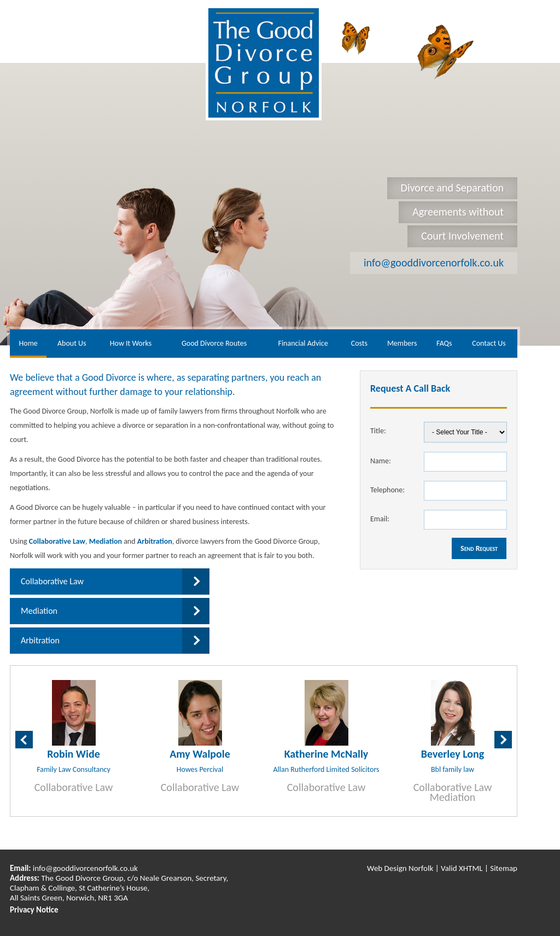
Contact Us (489, 343)
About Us (72, 343)
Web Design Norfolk (400, 868)
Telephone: (387, 490)
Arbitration (155, 541)
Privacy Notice (34, 910)
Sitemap (504, 868)
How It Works (131, 343)
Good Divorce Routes (214, 343)
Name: (381, 461)
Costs (359, 343)
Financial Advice (303, 343)
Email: (380, 519)
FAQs (444, 343)
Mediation (106, 541)
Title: (378, 431)
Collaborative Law (57, 541)
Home (28, 343)
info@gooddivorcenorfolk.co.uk (434, 263)
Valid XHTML (462, 868)
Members (402, 343)
